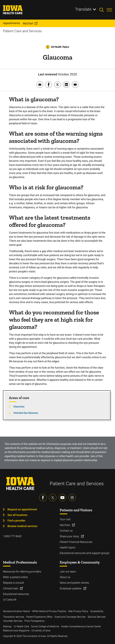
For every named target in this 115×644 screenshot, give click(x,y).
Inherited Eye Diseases (26, 413)
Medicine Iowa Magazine (16, 631)
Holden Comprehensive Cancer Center (81, 626)
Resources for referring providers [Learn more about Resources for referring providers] (22, 572)
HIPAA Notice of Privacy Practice (49, 611)
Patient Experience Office (39, 617)
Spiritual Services (97, 617)
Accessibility (97, 611)
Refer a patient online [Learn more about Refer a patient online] (15, 577)
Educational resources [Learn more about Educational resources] (16, 594)
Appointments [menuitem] (11, 23)
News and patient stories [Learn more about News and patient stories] (74, 583)
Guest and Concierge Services (70, 617)
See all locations (17, 515)
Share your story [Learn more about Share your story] (70, 536)
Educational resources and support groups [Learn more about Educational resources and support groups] (85, 553)
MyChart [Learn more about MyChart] (65, 525)
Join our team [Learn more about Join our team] (68, 572)
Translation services (14, 617)
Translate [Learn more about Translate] (83, 9)
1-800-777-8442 (12, 536)
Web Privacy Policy (78, 611)
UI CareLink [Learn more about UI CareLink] (10, 600)
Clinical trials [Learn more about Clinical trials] (11, 588)
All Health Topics (57, 47)
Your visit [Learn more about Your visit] (65, 519)
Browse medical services (22, 526)
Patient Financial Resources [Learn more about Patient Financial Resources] (76, 542)
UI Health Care (21, 626)
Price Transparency (35, 621)
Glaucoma (19, 407)
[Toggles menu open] (109, 10)
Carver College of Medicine (45, 626)
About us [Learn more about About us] (65, 577)
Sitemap (7, 626)
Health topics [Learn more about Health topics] (68, 547)
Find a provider (16, 521)
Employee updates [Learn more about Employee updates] (71, 588)
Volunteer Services (13, 621)
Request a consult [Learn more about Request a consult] (13, 583)
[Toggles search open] (103, 10)
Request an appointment (22, 509)
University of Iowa (41, 631)
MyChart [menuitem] (28, 23)
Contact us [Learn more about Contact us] (66, 531)
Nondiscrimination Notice (16, 611)
